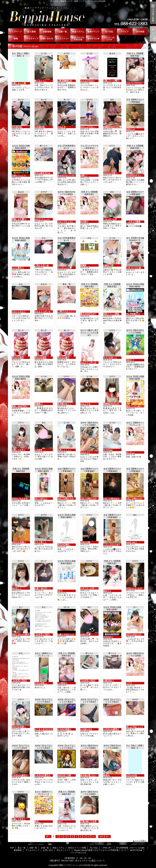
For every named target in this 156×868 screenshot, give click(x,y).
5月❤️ (60, 591)
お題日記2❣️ (109, 681)
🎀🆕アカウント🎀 (66, 311)
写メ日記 (109, 32)
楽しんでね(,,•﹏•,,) (134, 727)
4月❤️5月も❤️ (41, 498)
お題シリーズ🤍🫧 (112, 81)
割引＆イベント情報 (94, 32)
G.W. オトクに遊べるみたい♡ (139, 268)
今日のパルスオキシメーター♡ (26, 498)
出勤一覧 (47, 32)
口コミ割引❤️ (18, 268)
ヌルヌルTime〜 (88, 81)
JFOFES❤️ (108, 637)
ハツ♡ (129, 683)
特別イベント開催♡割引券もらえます (120, 314)
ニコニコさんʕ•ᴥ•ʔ (111, 545)
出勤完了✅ (108, 265)
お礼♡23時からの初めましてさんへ (73, 498)
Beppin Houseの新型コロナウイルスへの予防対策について (78, 39)
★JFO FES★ (94, 39)
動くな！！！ (41, 81)
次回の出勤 (85, 542)
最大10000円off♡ (88, 314)
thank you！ (132, 542)
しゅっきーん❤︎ (110, 219)
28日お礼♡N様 (64, 775)
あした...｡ (130, 452)
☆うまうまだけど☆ (43, 729)
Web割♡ (84, 222)
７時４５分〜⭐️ (42, 265)
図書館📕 (39, 404)
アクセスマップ (31, 39)
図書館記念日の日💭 (112, 127)
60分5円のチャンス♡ (136, 175)
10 (89, 836)
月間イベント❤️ (19, 175)
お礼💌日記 (17, 127)
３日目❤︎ (38, 450)
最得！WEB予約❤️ (20, 406)
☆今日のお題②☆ (20, 775)
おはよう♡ (85, 452)
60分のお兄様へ (110, 173)
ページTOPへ (141, 841)
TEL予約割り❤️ (133, 314)
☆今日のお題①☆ (43, 775)
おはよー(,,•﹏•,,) (42, 219)
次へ (108, 836)
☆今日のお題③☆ (111, 729)
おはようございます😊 (90, 362)
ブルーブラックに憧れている (70, 222)
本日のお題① (63, 358)
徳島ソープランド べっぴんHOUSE (75, 865)
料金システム (78, 32)
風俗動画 (16, 39)
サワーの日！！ (110, 358)
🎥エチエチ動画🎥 (134, 222)
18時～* (84, 175)
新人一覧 (31, 32)
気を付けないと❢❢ (66, 175)
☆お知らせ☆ (86, 729)
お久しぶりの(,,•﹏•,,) (90, 127)
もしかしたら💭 (65, 268)
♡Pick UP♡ (125, 32)
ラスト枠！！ (41, 542)
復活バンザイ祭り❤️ (135, 406)
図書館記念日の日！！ (113, 404)
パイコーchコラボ (109, 39)
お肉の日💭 (85, 634)
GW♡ (60, 821)
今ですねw (108, 450)
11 (93, 836)
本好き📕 (130, 360)
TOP (16, 32)
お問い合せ (47, 39)
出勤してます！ (19, 450)
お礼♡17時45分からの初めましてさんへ (121, 498)
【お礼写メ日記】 (43, 634)
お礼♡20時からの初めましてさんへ (96, 498)
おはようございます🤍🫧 (46, 311)
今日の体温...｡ (41, 683)
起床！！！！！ (64, 450)
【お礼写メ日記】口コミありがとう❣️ (97, 681)
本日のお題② (41, 358)
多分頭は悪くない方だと (91, 775)
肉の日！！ (17, 588)
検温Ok (106, 775)
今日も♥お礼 (132, 775)
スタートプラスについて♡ (138, 83)
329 (101, 836)
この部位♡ (62, 683)
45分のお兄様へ (19, 727)
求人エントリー (62, 39)
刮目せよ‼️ (131, 129)
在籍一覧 (62, 32)
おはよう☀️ (85, 404)
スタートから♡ (19, 311)
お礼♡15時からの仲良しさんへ (140, 498)
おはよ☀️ (62, 127)
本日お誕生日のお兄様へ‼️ (46, 173)
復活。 (38, 821)
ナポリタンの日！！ (89, 588)
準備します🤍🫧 (19, 219)
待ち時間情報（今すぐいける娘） (140, 32)
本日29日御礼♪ (64, 545)
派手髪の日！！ (64, 404)
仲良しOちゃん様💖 (21, 634)
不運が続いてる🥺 (88, 821)
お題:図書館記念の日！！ (69, 81)
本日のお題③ (18, 358)
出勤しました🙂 (19, 83)
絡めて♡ (107, 591)
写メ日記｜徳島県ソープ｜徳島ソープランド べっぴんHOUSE (78, 15)
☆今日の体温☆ (64, 729)
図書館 (83, 265)
